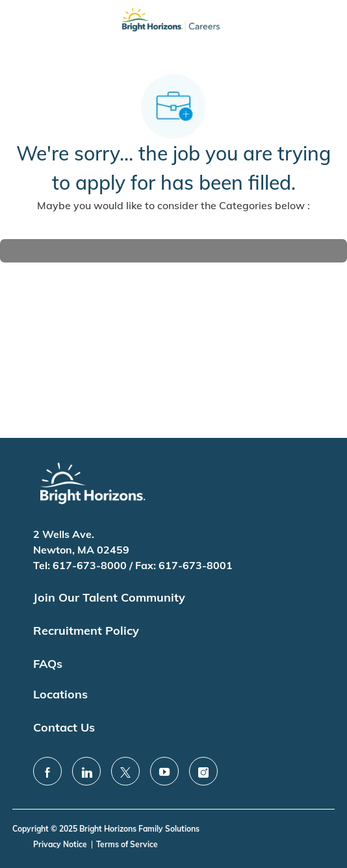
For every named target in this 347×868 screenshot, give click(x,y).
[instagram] (203, 771)
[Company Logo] (171, 23)
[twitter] (125, 771)
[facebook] (47, 771)
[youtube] (164, 771)
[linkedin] (86, 771)
